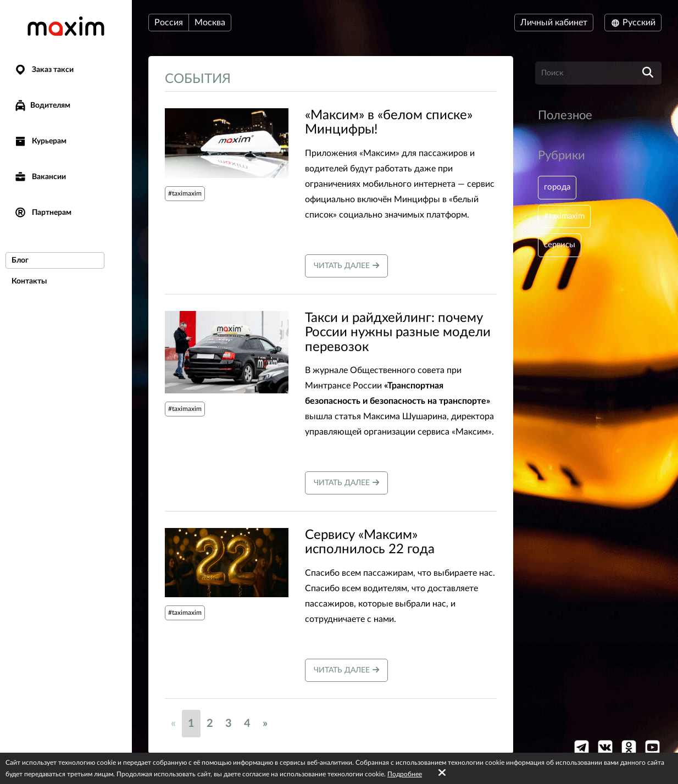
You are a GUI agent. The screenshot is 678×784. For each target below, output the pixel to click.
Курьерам (40, 141)
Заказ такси (44, 70)
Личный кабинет (554, 23)
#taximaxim (185, 193)
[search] (648, 73)
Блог (20, 260)
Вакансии (40, 177)
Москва (210, 23)
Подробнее (405, 774)
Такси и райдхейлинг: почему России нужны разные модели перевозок (398, 333)
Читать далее (346, 266)
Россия (169, 23)
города (558, 188)
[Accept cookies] (442, 773)
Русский (633, 23)
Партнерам (43, 213)
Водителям (42, 105)
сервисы (561, 248)
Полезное (565, 115)
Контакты (29, 281)
